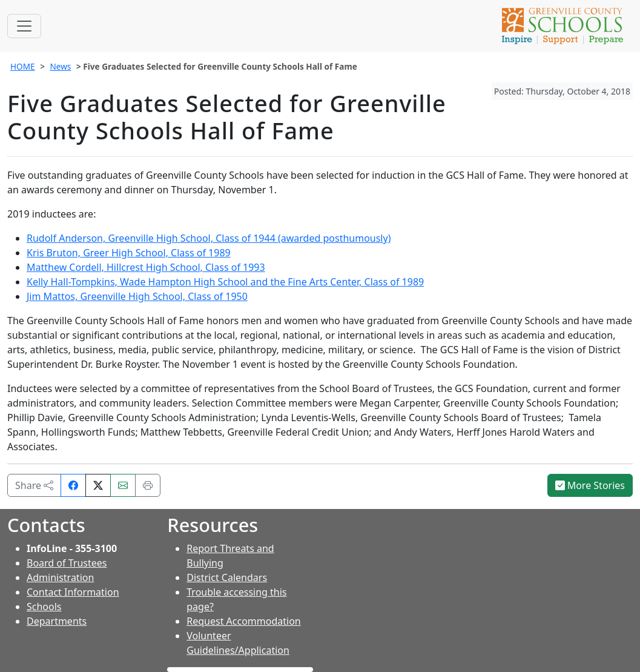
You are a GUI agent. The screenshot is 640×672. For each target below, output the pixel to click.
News (60, 66)
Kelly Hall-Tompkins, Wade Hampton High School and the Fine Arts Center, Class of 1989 (225, 282)
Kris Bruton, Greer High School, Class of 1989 (129, 253)
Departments (57, 621)
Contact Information (73, 592)
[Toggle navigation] (24, 26)
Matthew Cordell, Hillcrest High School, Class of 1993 (146, 267)
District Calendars (227, 577)
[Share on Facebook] (73, 485)
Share (34, 485)
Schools (44, 607)
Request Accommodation (243, 621)
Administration (60, 577)
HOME (23, 66)
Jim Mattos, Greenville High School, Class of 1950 (137, 296)
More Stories (590, 485)
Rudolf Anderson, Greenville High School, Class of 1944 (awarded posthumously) (209, 238)
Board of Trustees (67, 563)
